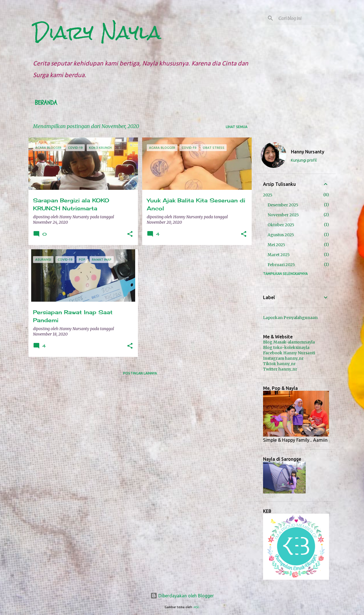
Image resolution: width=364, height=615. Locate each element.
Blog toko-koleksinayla (286, 347)
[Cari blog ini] (306, 18)
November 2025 (283, 215)
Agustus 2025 (281, 235)
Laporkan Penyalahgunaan (290, 318)
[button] (130, 234)
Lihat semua (237, 127)
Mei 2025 (276, 245)
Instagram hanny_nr (283, 358)
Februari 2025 (281, 265)
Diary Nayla (97, 32)
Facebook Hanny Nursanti (289, 353)
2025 (268, 195)
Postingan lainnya (140, 373)
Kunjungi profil (304, 160)
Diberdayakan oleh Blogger (182, 596)
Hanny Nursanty (308, 152)
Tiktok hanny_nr (279, 364)
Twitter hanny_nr (280, 369)
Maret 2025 (279, 255)
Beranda (46, 103)
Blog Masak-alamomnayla (289, 342)
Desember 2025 (283, 205)
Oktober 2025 (281, 225)
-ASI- (196, 607)
